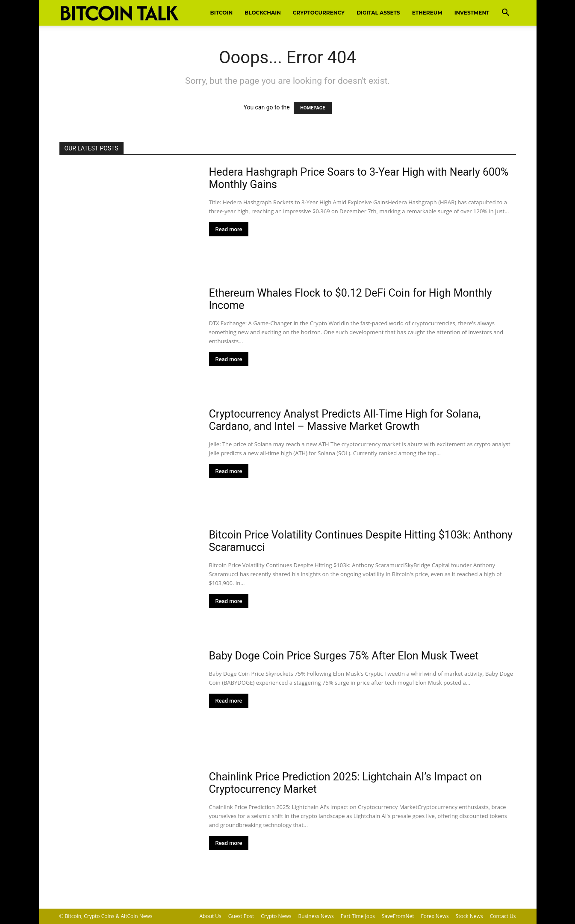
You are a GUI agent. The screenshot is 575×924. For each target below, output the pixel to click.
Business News (316, 916)
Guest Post (241, 916)
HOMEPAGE (313, 108)
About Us (210, 916)
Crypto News (276, 916)
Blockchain (263, 13)
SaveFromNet (398, 916)
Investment (472, 13)
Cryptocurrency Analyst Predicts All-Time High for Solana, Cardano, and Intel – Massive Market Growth (345, 420)
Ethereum (427, 13)
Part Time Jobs (358, 916)
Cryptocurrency (319, 13)
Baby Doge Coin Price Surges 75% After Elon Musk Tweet (344, 656)
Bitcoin (222, 13)
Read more (229, 229)
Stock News (469, 916)
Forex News (435, 916)
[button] (506, 13)
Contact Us (503, 916)
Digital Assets (378, 13)
